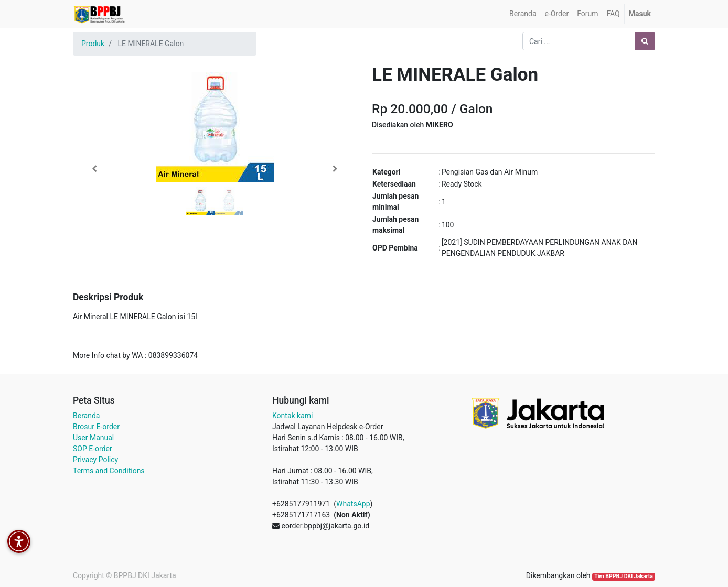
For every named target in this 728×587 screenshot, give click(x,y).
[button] (94, 169)
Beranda (86, 416)
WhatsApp (353, 504)
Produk (93, 44)
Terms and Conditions (109, 471)
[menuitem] (523, 14)
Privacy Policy (95, 460)
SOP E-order (93, 449)
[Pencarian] (645, 41)
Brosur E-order (96, 427)
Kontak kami (292, 416)
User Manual (93, 438)
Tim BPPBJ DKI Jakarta (624, 576)
